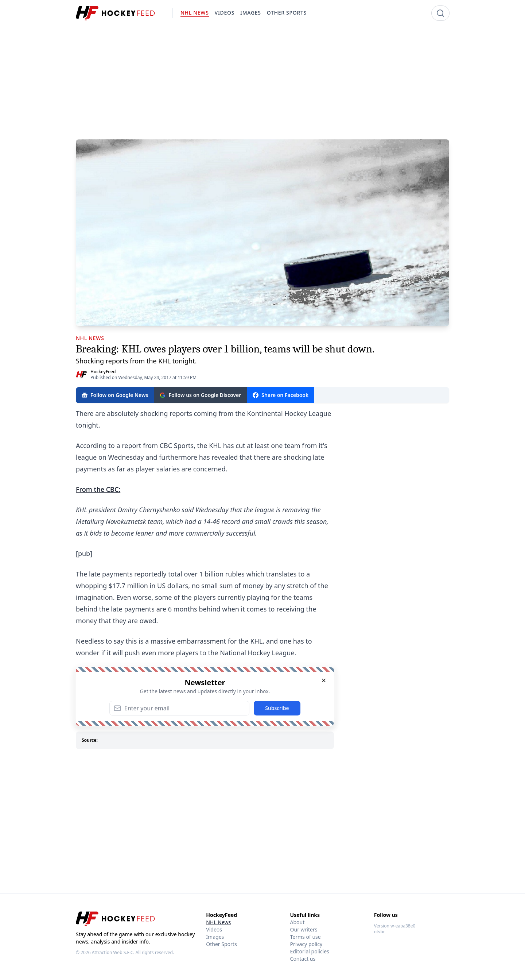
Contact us (303, 959)
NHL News (218, 922)
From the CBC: (98, 489)
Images (215, 937)
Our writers (304, 929)
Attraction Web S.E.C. (113, 952)
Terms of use (306, 937)
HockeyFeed (103, 372)
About (297, 922)
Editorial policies (310, 951)
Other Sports (221, 944)
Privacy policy (306, 944)
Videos (214, 929)
